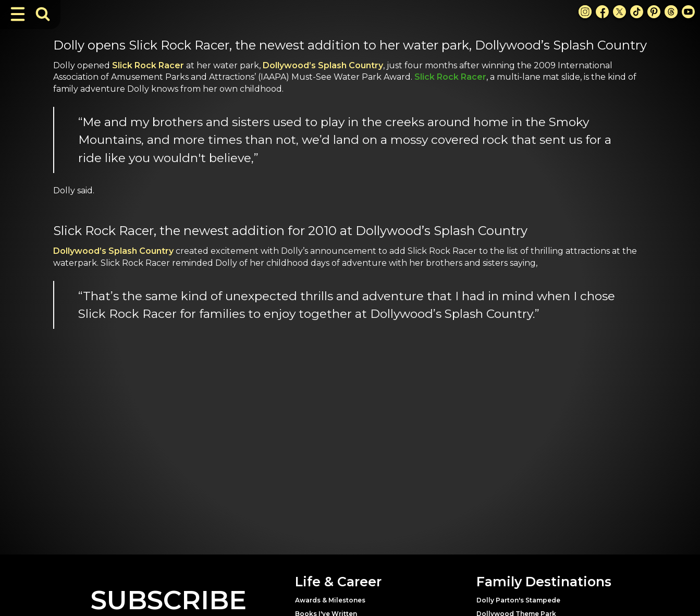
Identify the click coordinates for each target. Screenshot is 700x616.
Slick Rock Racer (148, 65)
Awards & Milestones (330, 600)
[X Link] (619, 12)
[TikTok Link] (637, 12)
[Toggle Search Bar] (43, 14)
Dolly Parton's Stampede (518, 600)
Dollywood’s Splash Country (323, 65)
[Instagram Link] (585, 12)
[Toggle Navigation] (18, 14)
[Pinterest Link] (654, 12)
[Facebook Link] (602, 12)
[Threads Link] (671, 12)
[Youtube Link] (688, 12)
